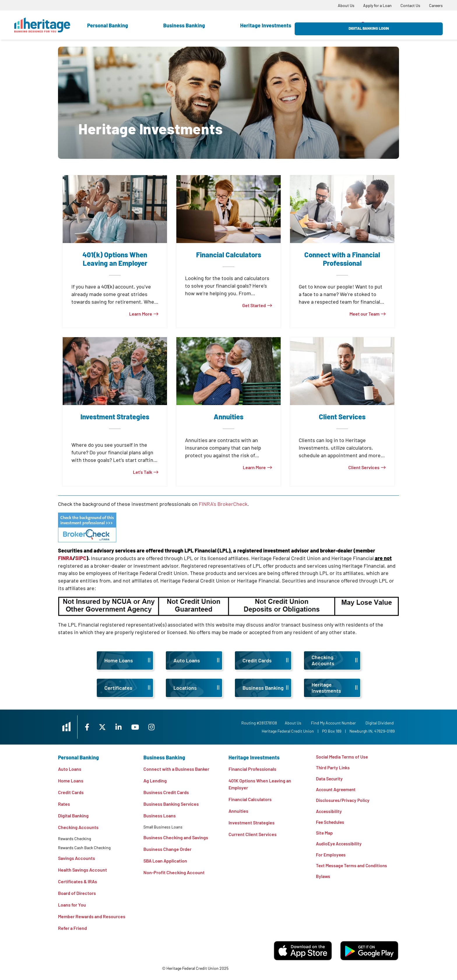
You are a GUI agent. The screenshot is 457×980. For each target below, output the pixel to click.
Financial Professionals (252, 769)
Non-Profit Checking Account (174, 872)
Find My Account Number (334, 723)
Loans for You (72, 905)
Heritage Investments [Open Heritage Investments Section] (266, 25)
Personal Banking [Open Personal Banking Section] (108, 25)
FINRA (65, 558)
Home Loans (71, 781)
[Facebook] (91, 727)
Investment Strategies (252, 822)
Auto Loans (70, 769)
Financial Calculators (250, 799)
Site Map (325, 834)
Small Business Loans (163, 827)
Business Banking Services (171, 804)
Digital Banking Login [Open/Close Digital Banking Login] (411, 25)
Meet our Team (364, 314)
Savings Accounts (77, 858)
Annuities (238, 811)
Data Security (330, 779)
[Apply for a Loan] (377, 5)
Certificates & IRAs (78, 881)
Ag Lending (155, 781)
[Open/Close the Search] (363, 25)
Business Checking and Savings (176, 837)
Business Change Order (167, 849)
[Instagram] (158, 727)
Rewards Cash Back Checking (84, 848)
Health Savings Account (82, 870)
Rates (64, 804)
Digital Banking (73, 816)
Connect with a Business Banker (176, 769)
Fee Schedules (331, 823)
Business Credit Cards (166, 792)
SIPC (81, 558)
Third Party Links (333, 768)
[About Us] (346, 5)
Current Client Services (253, 834)
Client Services (364, 467)
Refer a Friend (72, 928)
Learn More (141, 314)
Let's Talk (143, 472)
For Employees (331, 856)
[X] (107, 727)
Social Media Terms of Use (342, 757)
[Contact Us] (410, 5)
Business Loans (160, 816)
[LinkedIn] (124, 727)
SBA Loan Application (165, 861)
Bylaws (323, 878)
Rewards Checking (74, 839)
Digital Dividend (380, 723)
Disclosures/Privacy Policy (344, 801)
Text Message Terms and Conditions (353, 867)
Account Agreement (337, 790)
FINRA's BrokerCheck (223, 504)
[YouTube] (141, 727)
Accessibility (329, 812)
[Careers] (436, 5)
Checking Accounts (78, 827)
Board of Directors (77, 893)
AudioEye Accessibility (340, 845)
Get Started (254, 305)
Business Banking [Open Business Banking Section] (184, 25)
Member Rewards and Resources (92, 916)
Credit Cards (71, 792)
